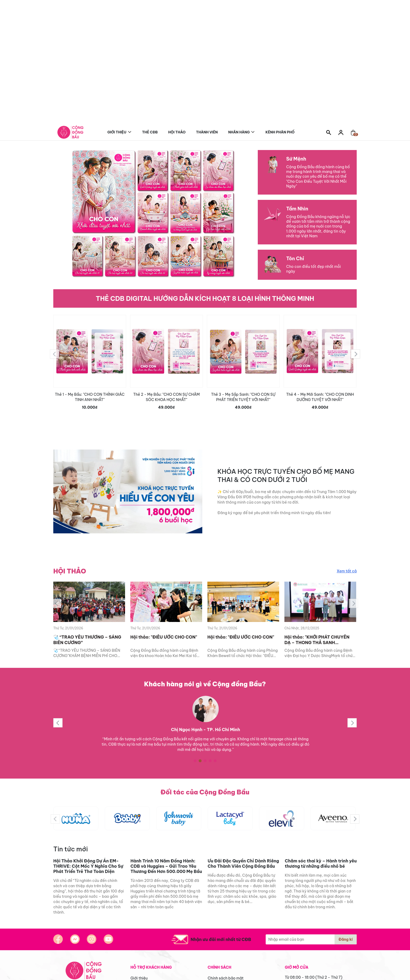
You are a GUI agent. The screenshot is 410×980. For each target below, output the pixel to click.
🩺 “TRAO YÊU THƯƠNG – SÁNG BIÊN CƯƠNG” (87, 640)
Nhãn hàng (239, 131)
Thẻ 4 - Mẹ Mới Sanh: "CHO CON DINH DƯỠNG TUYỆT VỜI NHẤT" (320, 397)
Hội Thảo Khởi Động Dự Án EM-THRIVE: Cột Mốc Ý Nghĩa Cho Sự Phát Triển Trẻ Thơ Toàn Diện (88, 866)
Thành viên (207, 132)
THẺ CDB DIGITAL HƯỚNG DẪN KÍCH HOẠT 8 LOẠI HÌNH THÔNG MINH (205, 298)
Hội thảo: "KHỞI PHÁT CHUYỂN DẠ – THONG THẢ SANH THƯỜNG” (317, 640)
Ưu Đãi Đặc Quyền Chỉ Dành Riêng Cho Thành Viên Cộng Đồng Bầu (243, 863)
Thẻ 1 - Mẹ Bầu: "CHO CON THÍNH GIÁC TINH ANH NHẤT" (90, 397)
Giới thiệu (117, 131)
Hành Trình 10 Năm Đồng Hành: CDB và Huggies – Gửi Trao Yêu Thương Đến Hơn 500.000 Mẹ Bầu (166, 866)
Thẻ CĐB (150, 132)
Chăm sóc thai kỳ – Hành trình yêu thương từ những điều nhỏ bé (321, 863)
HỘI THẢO (70, 571)
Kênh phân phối (280, 131)
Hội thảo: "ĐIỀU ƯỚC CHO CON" (164, 637)
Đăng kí (346, 939)
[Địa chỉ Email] (311, 939)
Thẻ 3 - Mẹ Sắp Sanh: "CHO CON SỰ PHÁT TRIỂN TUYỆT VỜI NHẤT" (243, 397)
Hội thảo (177, 132)
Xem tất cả (347, 571)
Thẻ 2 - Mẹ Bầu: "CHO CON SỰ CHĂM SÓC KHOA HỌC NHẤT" (166, 397)
